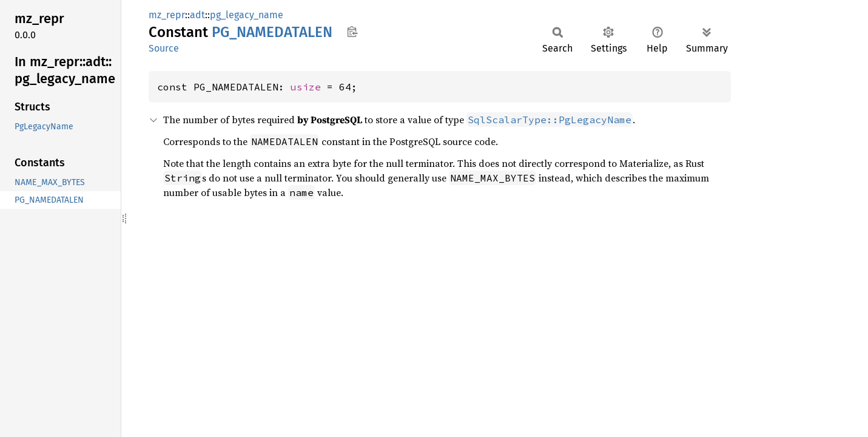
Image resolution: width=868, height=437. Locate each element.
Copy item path (352, 32)
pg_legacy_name (247, 15)
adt (197, 15)
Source (164, 48)
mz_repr (167, 15)
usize (306, 87)
